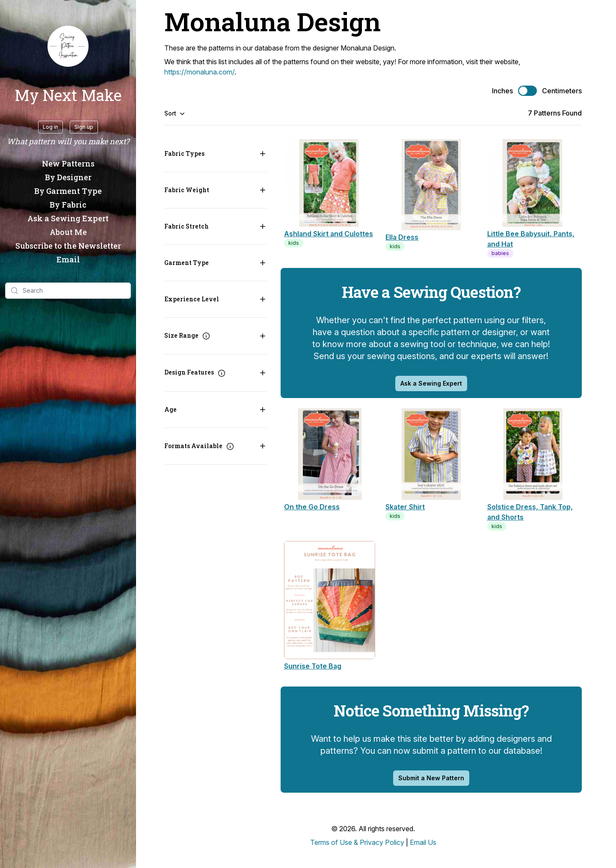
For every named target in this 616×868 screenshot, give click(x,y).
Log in (50, 127)
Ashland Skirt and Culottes (329, 234)
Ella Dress (402, 237)
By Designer (68, 177)
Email (68, 259)
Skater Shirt (405, 507)
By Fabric (68, 205)
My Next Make (68, 95)
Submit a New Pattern (431, 778)
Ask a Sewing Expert (68, 218)
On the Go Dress (312, 507)
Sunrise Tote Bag (313, 666)
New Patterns (68, 163)
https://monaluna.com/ (199, 72)
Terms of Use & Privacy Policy (357, 842)
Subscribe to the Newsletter (68, 246)
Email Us (423, 842)
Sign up (84, 127)
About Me (68, 232)
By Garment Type (68, 191)
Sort (175, 113)
